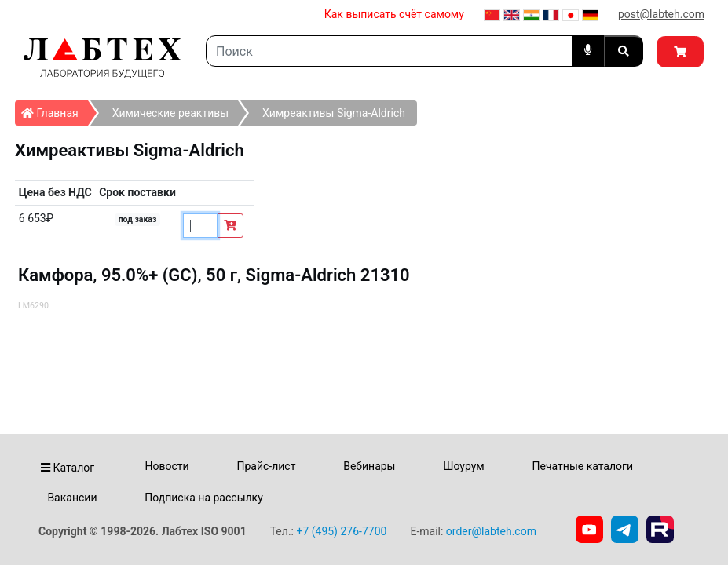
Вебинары (369, 466)
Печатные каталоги (583, 466)
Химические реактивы (170, 113)
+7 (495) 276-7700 (341, 531)
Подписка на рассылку (204, 498)
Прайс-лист (266, 466)
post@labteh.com (661, 14)
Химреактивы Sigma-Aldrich (334, 113)
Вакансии (72, 498)
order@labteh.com (491, 531)
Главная (55, 110)
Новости (167, 466)
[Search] (389, 51)
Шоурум (463, 466)
